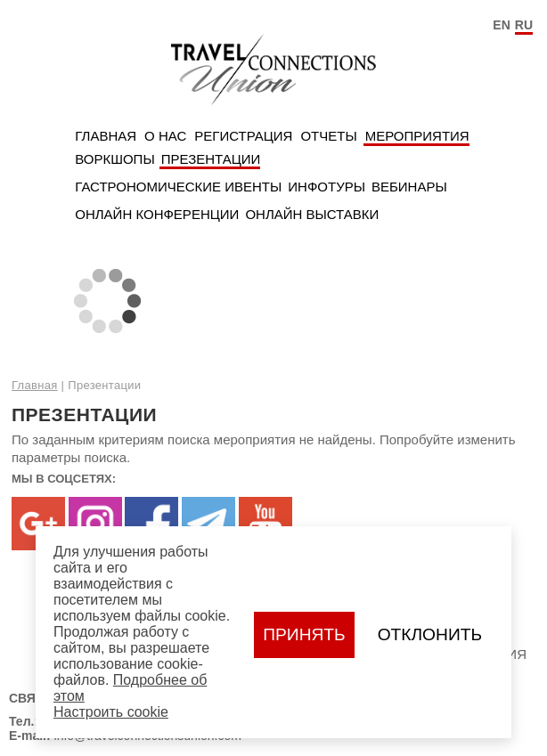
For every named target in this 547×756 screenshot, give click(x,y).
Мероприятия (417, 136)
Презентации (211, 159)
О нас (165, 136)
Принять (304, 634)
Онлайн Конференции (157, 214)
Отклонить (430, 634)
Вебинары (409, 187)
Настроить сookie (111, 712)
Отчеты (328, 136)
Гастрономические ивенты (178, 187)
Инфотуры (327, 187)
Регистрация (243, 136)
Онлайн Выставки (312, 214)
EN (501, 25)
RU (524, 25)
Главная (106, 136)
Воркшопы (114, 159)
